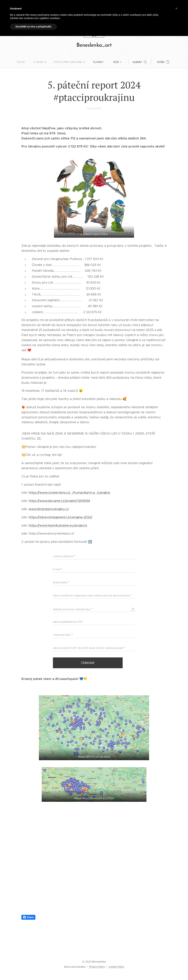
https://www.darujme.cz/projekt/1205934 (59, 501)
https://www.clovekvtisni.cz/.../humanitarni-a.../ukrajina (69, 493)
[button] (139, 62)
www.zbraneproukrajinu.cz (49, 509)
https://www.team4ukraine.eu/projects (58, 525)
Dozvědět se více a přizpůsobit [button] (33, 27)
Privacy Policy (97, 967)
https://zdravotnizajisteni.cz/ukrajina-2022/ (60, 517)
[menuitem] (24, 62)
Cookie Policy (116, 967)
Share (28, 917)
